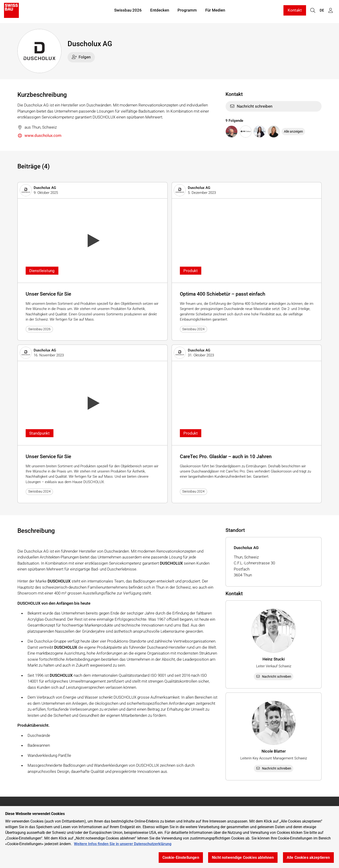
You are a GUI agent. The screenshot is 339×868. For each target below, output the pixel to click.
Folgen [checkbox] (81, 57)
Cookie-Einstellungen (181, 858)
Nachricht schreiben (251, 106)
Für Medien (215, 11)
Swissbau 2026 (128, 11)
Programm (187, 11)
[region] (169, 837)
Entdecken (160, 11)
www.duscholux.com (39, 136)
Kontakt (295, 11)
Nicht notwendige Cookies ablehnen (243, 858)
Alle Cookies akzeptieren (308, 858)
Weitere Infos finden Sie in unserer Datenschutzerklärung (123, 844)
